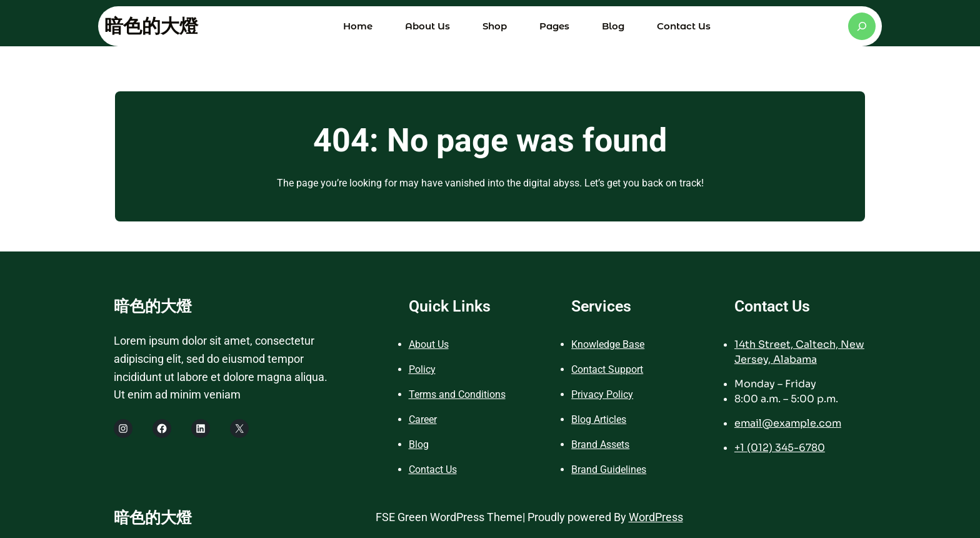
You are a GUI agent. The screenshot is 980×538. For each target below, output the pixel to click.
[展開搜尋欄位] (862, 26)
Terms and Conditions (457, 394)
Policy (422, 369)
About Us (429, 344)
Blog (419, 444)
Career (423, 419)
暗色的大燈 (151, 26)
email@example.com (788, 423)
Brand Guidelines (609, 469)
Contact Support (607, 369)
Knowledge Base (608, 344)
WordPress (656, 517)
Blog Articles (599, 419)
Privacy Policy (602, 394)
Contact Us (433, 469)
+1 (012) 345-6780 (780, 448)
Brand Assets (600, 444)
